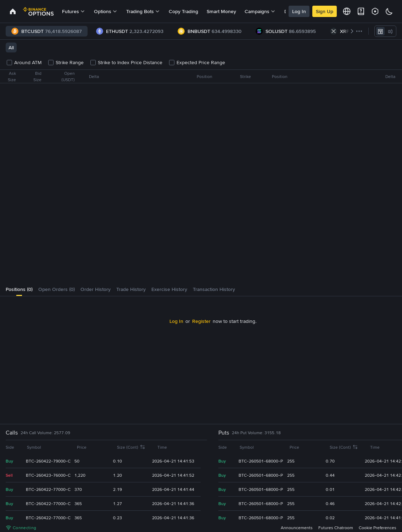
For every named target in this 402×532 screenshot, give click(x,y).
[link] (13, 11)
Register (190, 321)
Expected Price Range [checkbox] (197, 62)
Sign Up (325, 11)
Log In (299, 11)
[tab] (19, 289)
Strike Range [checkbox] (66, 62)
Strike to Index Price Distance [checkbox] (127, 62)
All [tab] (11, 47)
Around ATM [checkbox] (24, 62)
